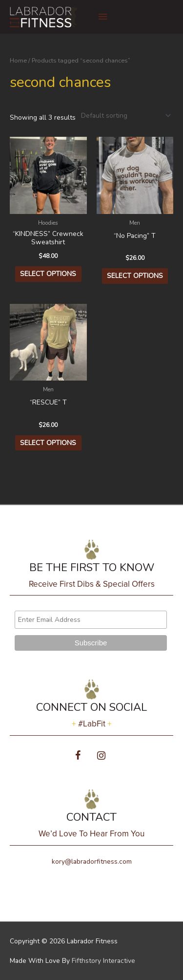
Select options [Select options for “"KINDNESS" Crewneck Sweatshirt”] (48, 274)
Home (18, 60)
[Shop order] (124, 116)
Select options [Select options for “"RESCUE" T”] (48, 443)
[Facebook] (78, 756)
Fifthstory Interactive (103, 961)
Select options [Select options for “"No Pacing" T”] (135, 276)
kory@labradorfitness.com (92, 862)
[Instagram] (102, 756)
